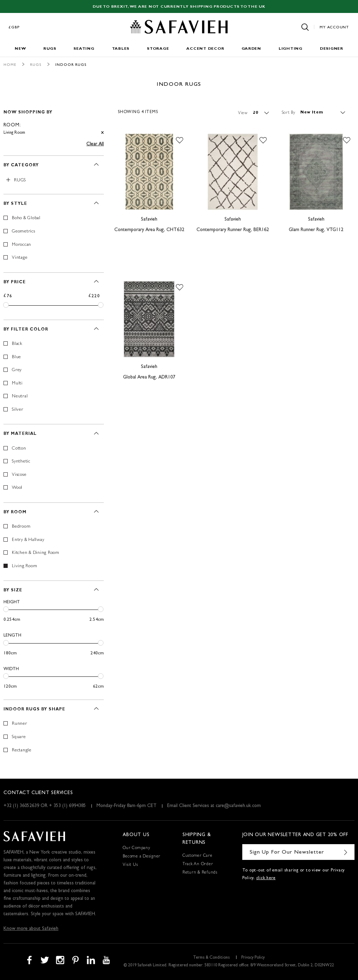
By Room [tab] (15, 513)
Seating (84, 49)
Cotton (19, 449)
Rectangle (22, 750)
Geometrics (24, 232)
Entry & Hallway (28, 540)
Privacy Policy (253, 958)
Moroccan (22, 245)
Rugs (50, 49)
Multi (17, 384)
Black (17, 344)
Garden (251, 49)
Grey (17, 370)
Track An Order (198, 864)
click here (266, 878)
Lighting (291, 49)
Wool (17, 488)
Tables (121, 49)
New (20, 49)
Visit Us (130, 865)
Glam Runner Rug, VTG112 (316, 230)
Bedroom (21, 527)
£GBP (14, 27)
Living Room (24, 566)
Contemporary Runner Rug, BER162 (233, 230)
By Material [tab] (20, 434)
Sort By (289, 113)
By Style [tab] (15, 204)
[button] (180, 140)
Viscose (19, 475)
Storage (158, 49)
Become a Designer (142, 857)
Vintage (20, 258)
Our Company (136, 848)
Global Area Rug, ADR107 (149, 377)
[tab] (54, 120)
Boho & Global (26, 218)
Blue (16, 357)
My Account (334, 27)
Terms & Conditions (211, 958)
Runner (20, 724)
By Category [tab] (21, 166)
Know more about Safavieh (31, 929)
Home (10, 65)
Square (19, 737)
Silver (18, 410)
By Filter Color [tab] (26, 330)
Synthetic (21, 462)
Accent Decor (205, 49)
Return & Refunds (200, 873)
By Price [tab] (15, 283)
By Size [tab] (13, 591)
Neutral (20, 397)
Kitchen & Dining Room (36, 553)
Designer (332, 49)
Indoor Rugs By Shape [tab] (34, 710)
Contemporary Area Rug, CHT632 (149, 230)
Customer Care (198, 856)
